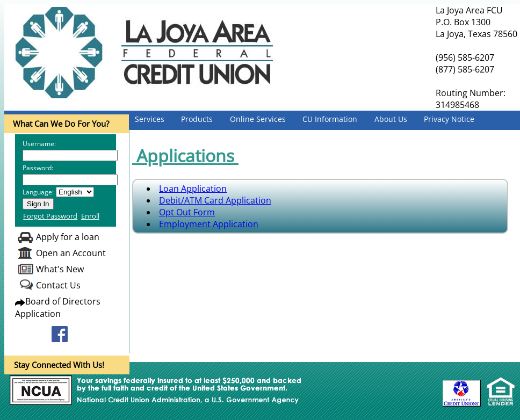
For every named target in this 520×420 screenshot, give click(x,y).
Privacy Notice (449, 119)
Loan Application (193, 189)
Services (150, 119)
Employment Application (209, 224)
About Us (391, 119)
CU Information (330, 119)
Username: (39, 144)
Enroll (90, 216)
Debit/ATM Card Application (215, 200)
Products (197, 119)
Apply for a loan (68, 237)
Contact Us (58, 285)
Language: (38, 192)
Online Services (258, 119)
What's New (60, 269)
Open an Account (71, 253)
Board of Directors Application (58, 307)
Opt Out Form (187, 212)
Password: (38, 168)
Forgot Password (50, 216)
